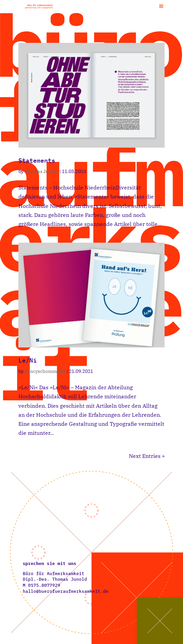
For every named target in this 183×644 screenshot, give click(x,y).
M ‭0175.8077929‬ (41, 585)
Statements (37, 160)
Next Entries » (147, 456)
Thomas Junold (41, 171)
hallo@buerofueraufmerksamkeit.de (66, 591)
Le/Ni (28, 360)
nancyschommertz (45, 371)
